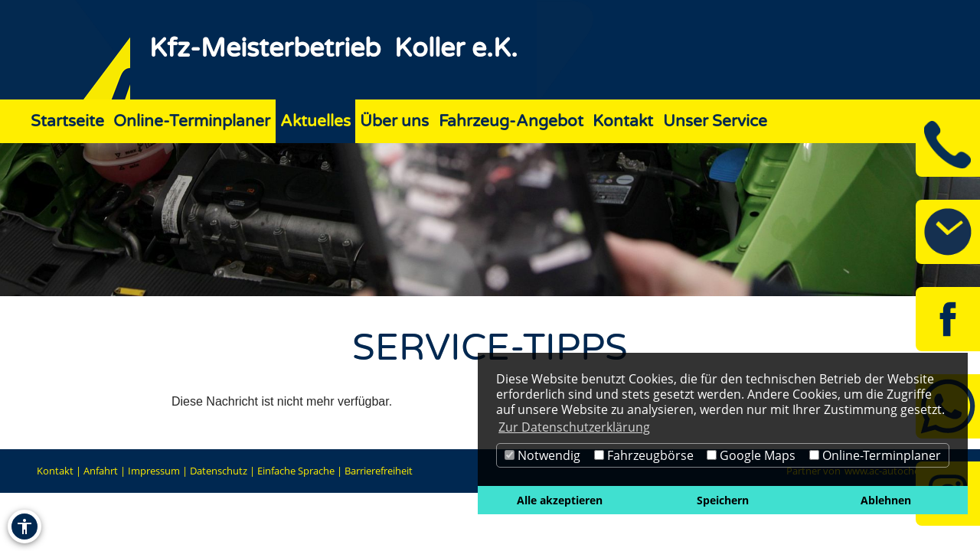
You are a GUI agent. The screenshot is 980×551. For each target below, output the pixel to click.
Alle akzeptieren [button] (560, 500)
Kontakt (55, 471)
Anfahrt (101, 471)
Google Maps (751, 455)
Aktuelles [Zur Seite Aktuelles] (315, 121)
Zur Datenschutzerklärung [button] (574, 427)
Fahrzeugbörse (644, 455)
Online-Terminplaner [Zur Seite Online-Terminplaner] (192, 121)
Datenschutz (219, 471)
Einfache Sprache (296, 471)
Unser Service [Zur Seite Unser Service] (715, 121)
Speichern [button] (723, 500)
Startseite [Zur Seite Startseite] (67, 121)
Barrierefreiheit (379, 471)
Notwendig (542, 455)
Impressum (154, 471)
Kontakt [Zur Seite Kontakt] (623, 121)
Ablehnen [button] (886, 500)
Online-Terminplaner (875, 455)
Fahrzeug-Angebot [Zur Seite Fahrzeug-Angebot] (511, 121)
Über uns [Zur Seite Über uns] (394, 121)
